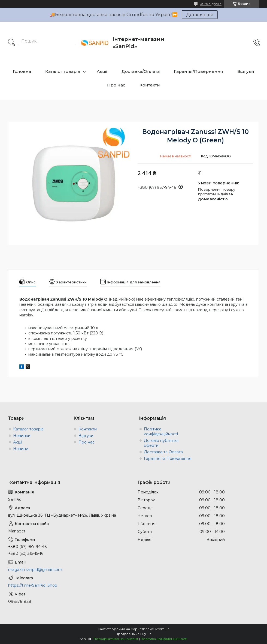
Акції (102, 71)
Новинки (22, 436)
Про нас (116, 85)
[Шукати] (11, 43)
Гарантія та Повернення (168, 459)
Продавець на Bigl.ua (133, 634)
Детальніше (200, 15)
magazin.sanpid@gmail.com (35, 570)
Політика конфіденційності (161, 432)
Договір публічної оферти (161, 443)
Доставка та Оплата (163, 452)
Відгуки (246, 71)
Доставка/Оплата (141, 71)
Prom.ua (162, 629)
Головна (22, 71)
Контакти (150, 85)
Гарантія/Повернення (198, 71)
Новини (21, 449)
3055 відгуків (211, 4)
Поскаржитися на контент (116, 639)
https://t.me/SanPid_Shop (33, 585)
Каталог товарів (63, 71)
